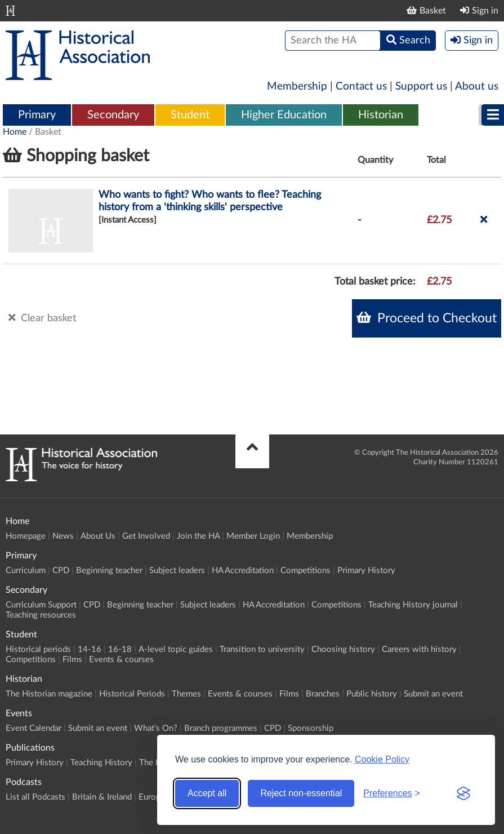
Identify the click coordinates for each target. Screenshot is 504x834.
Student (190, 115)
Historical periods (38, 649)
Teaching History (101, 763)
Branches (323, 694)
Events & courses (121, 660)
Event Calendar (34, 728)
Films (72, 660)
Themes (186, 694)
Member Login (253, 536)
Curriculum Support (41, 605)
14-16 (90, 649)
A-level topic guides (176, 649)
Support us (421, 86)
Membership (297, 86)
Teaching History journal (413, 605)
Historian (381, 115)
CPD (61, 571)
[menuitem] (37, 116)
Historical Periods (132, 694)
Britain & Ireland (102, 797)
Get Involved (146, 536)
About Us (98, 536)
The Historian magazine (49, 694)
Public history (372, 694)
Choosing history (343, 649)
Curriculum (26, 571)
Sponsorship (311, 728)
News (63, 536)
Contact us (361, 86)
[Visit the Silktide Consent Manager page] (463, 793)
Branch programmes (221, 728)
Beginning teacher (109, 571)
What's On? (156, 728)
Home (15, 132)
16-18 (120, 649)
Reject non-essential (301, 793)
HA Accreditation (243, 571)
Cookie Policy (382, 759)
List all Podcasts (35, 797)
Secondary (113, 115)
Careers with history (419, 649)
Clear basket (42, 318)
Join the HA (198, 536)
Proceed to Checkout (427, 318)
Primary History (366, 571)
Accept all (207, 793)
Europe (152, 797)
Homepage (26, 536)
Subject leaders (177, 571)
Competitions (305, 571)
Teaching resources (41, 615)
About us (477, 86)
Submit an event (433, 694)
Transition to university (262, 649)
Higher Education (284, 115)
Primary (37, 115)
